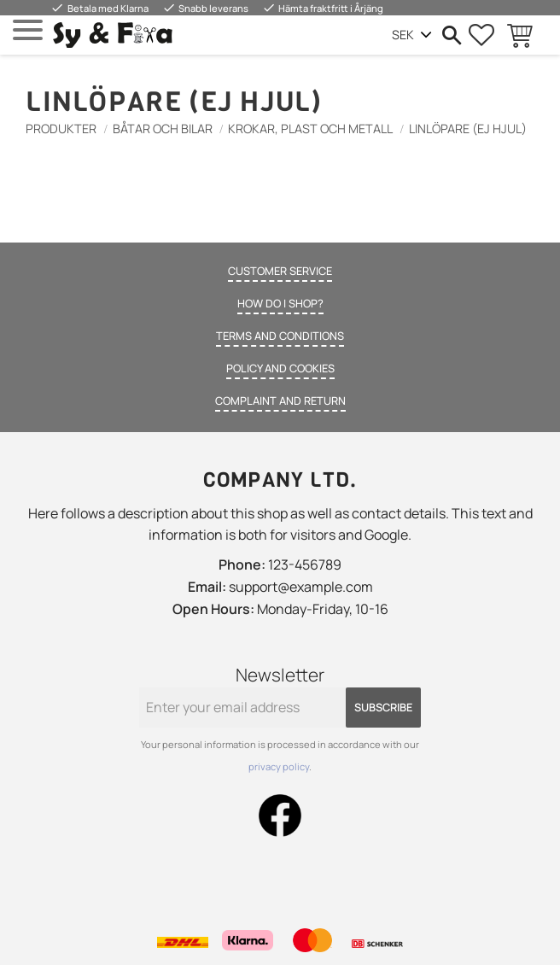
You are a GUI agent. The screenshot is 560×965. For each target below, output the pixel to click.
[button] (28, 30)
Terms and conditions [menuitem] (280, 336)
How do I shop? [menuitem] (280, 303)
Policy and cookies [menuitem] (280, 368)
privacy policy (279, 766)
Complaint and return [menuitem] (280, 401)
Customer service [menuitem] (280, 271)
